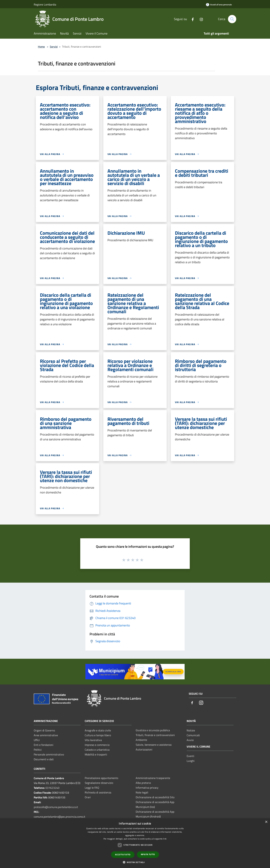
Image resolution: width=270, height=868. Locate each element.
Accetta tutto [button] (123, 855)
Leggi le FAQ (92, 788)
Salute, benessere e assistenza (154, 745)
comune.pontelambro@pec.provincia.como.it (59, 817)
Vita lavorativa (93, 740)
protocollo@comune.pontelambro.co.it (56, 807)
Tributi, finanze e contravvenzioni (155, 735)
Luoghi (191, 761)
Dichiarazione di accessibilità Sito (155, 797)
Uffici (37, 740)
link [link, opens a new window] (165, 839)
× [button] (266, 822)
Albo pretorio (143, 783)
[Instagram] (200, 19)
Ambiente (141, 740)
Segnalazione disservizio (99, 783)
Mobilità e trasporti (96, 754)
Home (41, 47)
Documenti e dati (44, 759)
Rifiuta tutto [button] (148, 854)
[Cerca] (232, 19)
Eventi (190, 756)
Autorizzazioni (144, 749)
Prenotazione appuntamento (101, 778)
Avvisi (190, 740)
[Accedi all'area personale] (219, 5)
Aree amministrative (46, 735)
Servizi (54, 47)
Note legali (142, 792)
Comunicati (193, 735)
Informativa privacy (147, 788)
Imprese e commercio (97, 745)
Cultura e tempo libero (98, 735)
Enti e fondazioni (44, 745)
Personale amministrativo (49, 754)
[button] (135, 862)
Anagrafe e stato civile (98, 730)
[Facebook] (191, 19)
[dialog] (135, 843)
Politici (38, 750)
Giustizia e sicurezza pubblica (153, 730)
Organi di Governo (44, 730)
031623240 (52, 788)
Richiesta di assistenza (98, 792)
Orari (88, 797)
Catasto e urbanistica (97, 750)
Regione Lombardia (45, 4)
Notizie (191, 730)
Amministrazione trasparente (153, 778)
